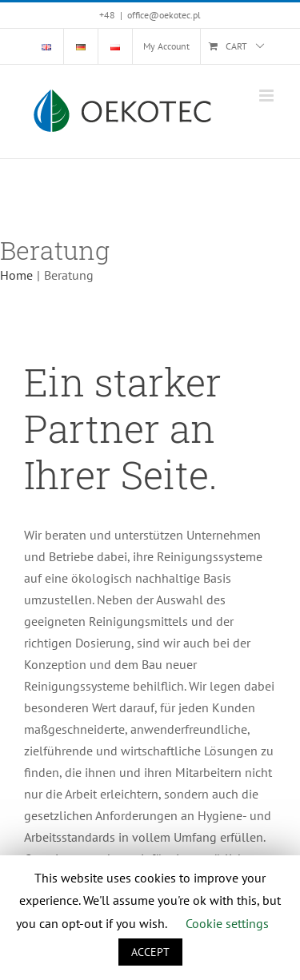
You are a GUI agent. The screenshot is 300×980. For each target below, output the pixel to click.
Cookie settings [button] (227, 923)
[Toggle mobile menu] (268, 96)
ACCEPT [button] (150, 952)
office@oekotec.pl (164, 15)
